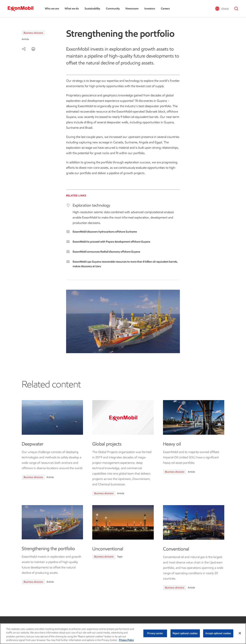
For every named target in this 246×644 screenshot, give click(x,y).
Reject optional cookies (185, 633)
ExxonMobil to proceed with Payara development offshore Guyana (111, 242)
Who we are (52, 9)
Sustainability (92, 9)
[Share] (24, 49)
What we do (72, 9)
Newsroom (132, 9)
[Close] (240, 633)
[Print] (33, 49)
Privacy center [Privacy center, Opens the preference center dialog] (155, 633)
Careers (165, 9)
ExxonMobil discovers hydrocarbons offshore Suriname (105, 232)
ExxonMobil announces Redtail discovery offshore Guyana (106, 252)
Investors (150, 9)
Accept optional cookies (218, 633)
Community (113, 9)
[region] (123, 634)
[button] (222, 9)
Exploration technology (91, 205)
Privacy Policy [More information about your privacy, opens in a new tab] (126, 640)
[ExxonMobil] (22, 9)
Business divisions (33, 33)
